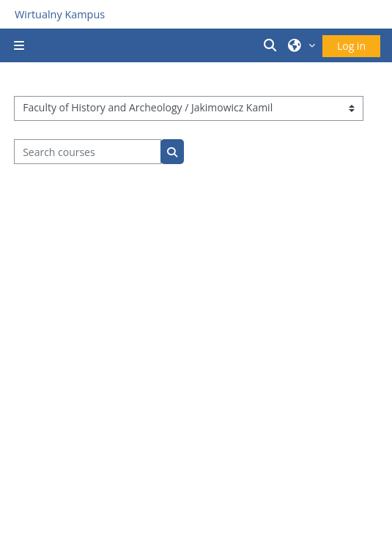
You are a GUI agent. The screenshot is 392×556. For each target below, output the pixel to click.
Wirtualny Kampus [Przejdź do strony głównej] (60, 14)
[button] (273, 45)
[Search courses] (88, 152)
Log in (351, 46)
